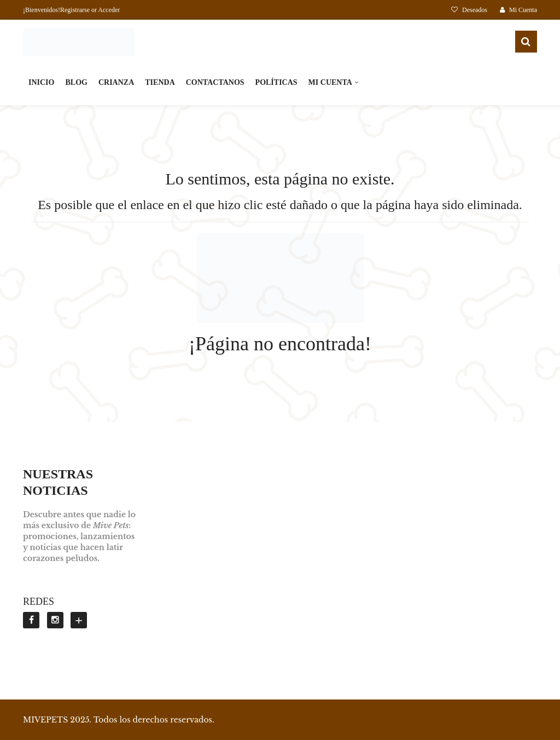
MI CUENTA (330, 82)
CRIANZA (116, 82)
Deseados (470, 10)
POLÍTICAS (276, 82)
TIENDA (160, 82)
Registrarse (75, 10)
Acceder (109, 10)
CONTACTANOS (215, 82)
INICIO (41, 82)
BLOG (76, 82)
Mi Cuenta (518, 10)
